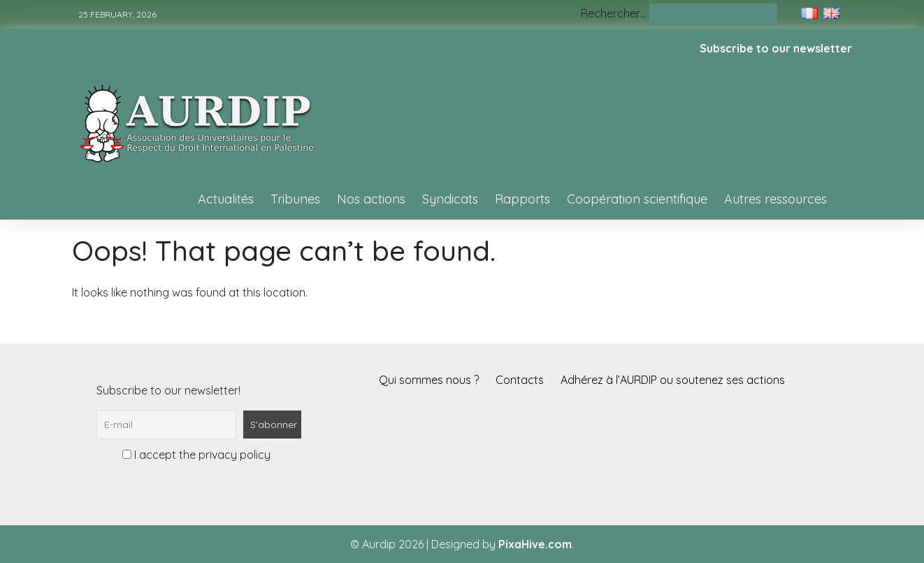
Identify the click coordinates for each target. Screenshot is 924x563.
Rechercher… (614, 13)
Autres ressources (775, 199)
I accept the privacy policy (196, 455)
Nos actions (371, 199)
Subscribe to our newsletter (776, 48)
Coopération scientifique (637, 199)
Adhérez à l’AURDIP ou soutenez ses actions (673, 380)
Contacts (520, 380)
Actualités (226, 199)
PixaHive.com (535, 544)
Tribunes (295, 199)
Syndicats (450, 199)
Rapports (522, 199)
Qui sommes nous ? (429, 380)
